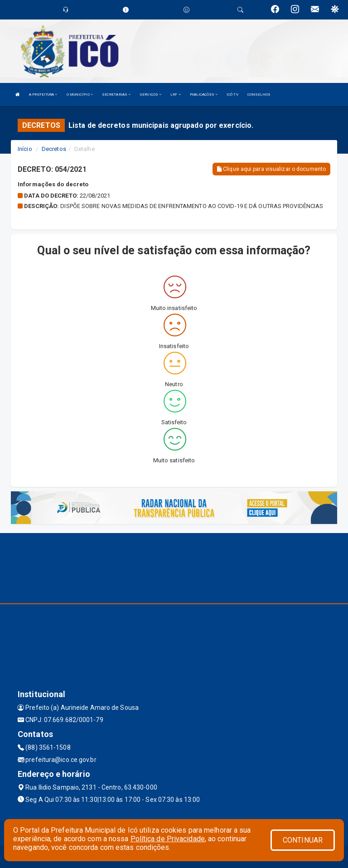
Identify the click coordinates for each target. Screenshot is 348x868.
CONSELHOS (259, 95)
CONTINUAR (303, 840)
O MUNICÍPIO (80, 95)
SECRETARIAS (116, 95)
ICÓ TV (232, 95)
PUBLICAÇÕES (204, 95)
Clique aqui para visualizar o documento (271, 169)
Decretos (54, 149)
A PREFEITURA (43, 95)
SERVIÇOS (150, 95)
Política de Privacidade (168, 839)
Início (25, 149)
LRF (176, 95)
